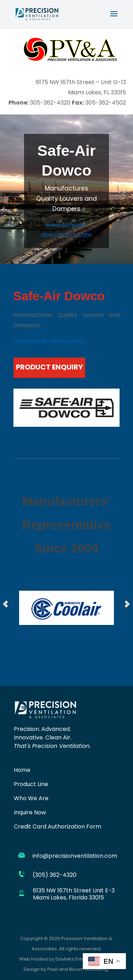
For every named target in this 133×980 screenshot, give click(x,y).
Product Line (31, 785)
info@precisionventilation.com (75, 856)
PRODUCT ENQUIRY (49, 368)
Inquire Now (30, 813)
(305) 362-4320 (54, 875)
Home (22, 771)
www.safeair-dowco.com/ (50, 342)
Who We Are (31, 799)
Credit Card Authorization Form (57, 827)
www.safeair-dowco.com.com (66, 231)
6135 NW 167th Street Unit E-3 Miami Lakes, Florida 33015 (74, 894)
